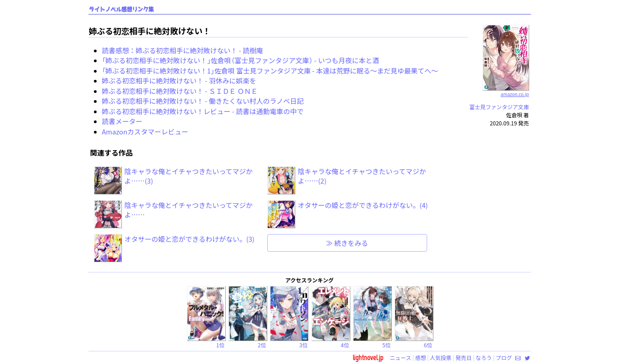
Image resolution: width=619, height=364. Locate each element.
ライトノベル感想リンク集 (121, 9)
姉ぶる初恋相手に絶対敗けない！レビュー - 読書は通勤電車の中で (203, 111)
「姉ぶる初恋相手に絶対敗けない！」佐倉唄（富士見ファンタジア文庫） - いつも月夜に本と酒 (241, 60)
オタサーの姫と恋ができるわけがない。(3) (190, 239)
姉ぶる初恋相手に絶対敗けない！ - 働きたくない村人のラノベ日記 (203, 101)
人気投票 (441, 357)
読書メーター (122, 121)
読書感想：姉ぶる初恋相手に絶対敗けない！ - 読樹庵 (183, 50)
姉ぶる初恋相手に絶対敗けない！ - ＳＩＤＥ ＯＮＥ (180, 91)
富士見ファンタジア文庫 (499, 107)
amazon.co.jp (506, 91)
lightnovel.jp (368, 357)
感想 (420, 357)
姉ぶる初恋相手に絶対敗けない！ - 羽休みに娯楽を (179, 81)
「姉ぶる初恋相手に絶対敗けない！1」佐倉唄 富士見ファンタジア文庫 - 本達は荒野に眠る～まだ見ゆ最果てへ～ (270, 71)
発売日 (464, 357)
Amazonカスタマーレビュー (145, 131)
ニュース (400, 357)
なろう (484, 357)
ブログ (504, 357)
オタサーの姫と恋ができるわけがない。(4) (363, 205)
